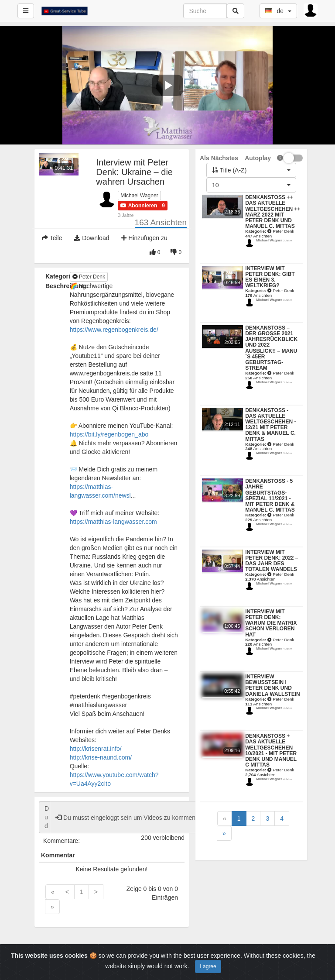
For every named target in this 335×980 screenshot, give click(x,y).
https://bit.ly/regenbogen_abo (109, 434)
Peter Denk (89, 277)
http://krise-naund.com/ (101, 757)
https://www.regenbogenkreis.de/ (114, 330)
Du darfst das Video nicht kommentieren (44, 817)
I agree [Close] (208, 966)
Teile (52, 238)
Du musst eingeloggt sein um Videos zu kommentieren (133, 818)
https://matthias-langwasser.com (113, 522)
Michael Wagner (139, 196)
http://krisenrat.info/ (96, 749)
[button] (139, 206)
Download (92, 238)
